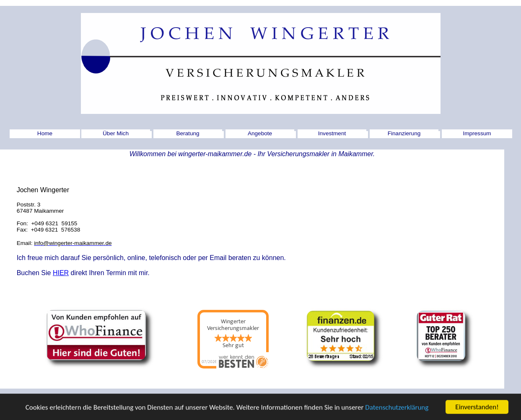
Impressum (477, 133)
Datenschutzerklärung (397, 410)
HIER (61, 273)
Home (45, 133)
